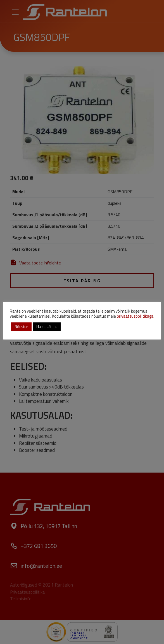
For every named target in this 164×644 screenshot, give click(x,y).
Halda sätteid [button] (47, 327)
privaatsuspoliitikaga (135, 316)
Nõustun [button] (21, 327)
